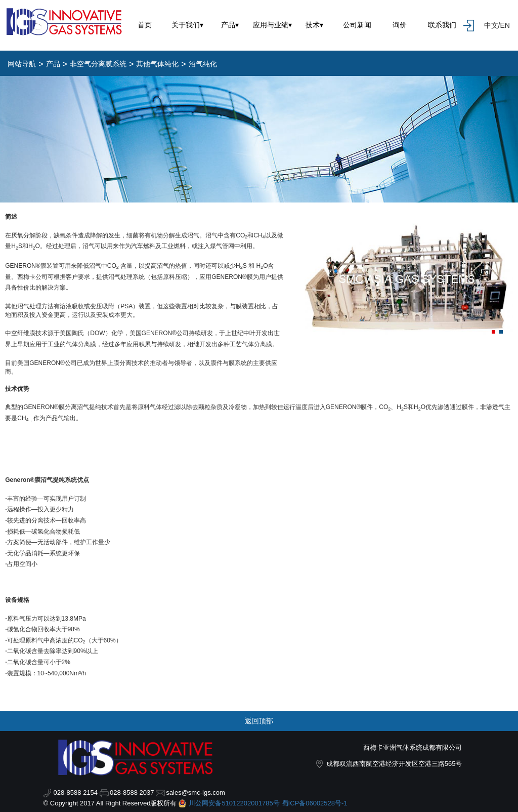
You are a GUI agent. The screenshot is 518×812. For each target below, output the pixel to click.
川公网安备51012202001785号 (234, 803)
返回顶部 (259, 721)
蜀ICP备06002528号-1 (315, 803)
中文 (491, 25)
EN (505, 25)
